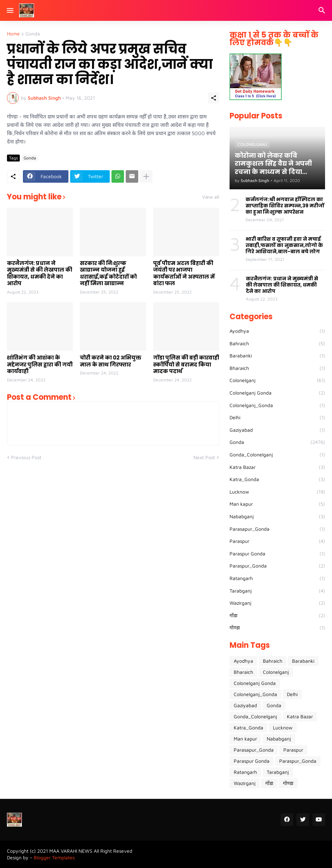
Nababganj (277, 516)
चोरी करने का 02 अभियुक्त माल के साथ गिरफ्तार (111, 361)
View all (211, 197)
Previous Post (26, 457)
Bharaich (277, 368)
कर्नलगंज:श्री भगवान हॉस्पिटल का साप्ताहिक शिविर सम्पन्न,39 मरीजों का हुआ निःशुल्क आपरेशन (285, 206)
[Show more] (146, 176)
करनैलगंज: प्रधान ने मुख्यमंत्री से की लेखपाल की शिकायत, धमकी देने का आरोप (40, 273)
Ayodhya (277, 331)
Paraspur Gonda (277, 554)
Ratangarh (277, 578)
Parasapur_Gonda (277, 529)
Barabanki (277, 356)
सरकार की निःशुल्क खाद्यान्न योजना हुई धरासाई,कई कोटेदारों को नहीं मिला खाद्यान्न (108, 273)
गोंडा (277, 615)
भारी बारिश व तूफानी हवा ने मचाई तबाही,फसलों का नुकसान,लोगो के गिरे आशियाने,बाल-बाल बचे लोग (284, 245)
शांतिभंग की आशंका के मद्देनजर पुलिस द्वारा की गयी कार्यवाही (40, 365)
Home (13, 34)
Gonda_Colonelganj (277, 455)
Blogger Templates (54, 857)
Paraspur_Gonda (277, 566)
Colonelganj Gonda (277, 393)
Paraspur (277, 541)
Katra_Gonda (277, 479)
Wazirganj (277, 603)
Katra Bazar (277, 467)
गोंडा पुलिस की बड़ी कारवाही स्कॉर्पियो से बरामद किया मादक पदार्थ (186, 365)
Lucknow (277, 492)
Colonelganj (277, 380)
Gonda (33, 34)
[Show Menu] (10, 10)
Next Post (204, 457)
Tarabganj (277, 591)
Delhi (277, 418)
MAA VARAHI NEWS (71, 851)
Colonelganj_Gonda (277, 405)
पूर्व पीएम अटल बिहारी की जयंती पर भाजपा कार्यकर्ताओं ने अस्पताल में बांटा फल (184, 273)
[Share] (214, 98)
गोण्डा (277, 628)
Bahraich (277, 344)
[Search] (323, 10)
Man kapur (277, 504)
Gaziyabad (277, 430)
